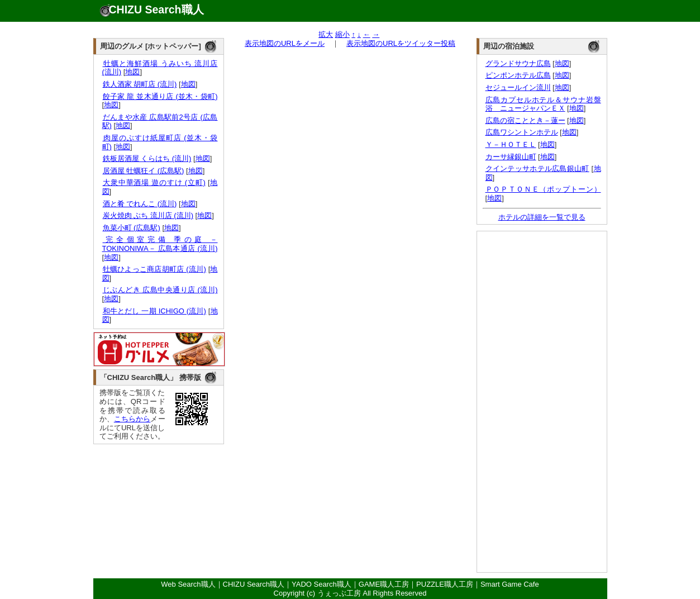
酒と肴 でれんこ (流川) (140, 204)
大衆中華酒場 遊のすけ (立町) (154, 182)
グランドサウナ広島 (518, 63)
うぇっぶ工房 (339, 593)
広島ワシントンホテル (522, 132)
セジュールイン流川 (518, 87)
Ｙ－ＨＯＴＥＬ (511, 144)
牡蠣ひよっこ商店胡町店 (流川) (154, 269)
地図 (132, 72)
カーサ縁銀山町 (511, 157)
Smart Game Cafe (510, 584)
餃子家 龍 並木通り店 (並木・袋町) (160, 96)
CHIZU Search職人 (156, 9)
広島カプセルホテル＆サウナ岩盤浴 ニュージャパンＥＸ (543, 104)
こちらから (132, 419)
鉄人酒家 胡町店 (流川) (140, 84)
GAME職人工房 (384, 584)
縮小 (342, 34)
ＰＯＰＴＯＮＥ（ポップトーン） (543, 189)
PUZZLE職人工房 (445, 584)
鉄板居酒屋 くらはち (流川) (147, 158)
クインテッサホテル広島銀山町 (537, 168)
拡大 (326, 34)
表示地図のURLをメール (285, 43)
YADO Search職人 (322, 584)
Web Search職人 (188, 584)
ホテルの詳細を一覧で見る (542, 217)
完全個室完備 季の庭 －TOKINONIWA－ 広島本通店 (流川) (160, 244)
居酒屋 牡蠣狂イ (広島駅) (143, 171)
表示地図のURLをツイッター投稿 (401, 43)
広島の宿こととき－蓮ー (525, 120)
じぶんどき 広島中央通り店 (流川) (160, 290)
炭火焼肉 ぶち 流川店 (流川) (148, 215)
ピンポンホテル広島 (518, 75)
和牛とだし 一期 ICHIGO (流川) (154, 311)
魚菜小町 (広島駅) (131, 228)
